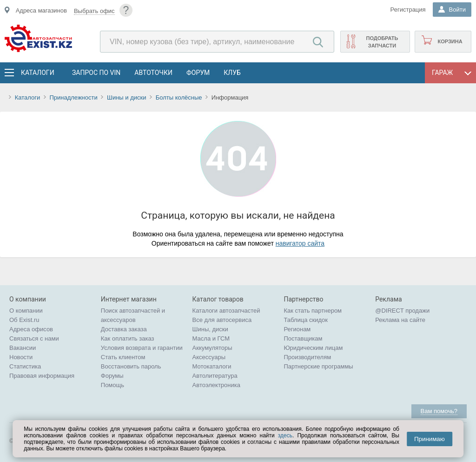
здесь (285, 435)
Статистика (25, 366)
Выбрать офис (94, 11)
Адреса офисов (31, 329)
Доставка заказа (124, 329)
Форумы (112, 376)
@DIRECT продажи (402, 311)
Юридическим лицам (313, 348)
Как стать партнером (313, 311)
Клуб (232, 73)
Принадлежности (73, 97)
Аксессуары (209, 357)
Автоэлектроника (216, 385)
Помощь (112, 385)
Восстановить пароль (131, 366)
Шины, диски (210, 329)
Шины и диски (126, 97)
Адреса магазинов (41, 10)
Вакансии (23, 348)
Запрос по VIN (96, 73)
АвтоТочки (153, 73)
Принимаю (430, 439)
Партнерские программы (318, 366)
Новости (21, 357)
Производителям (307, 357)
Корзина (450, 41)
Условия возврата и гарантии (142, 348)
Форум (198, 73)
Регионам (297, 329)
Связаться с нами (34, 338)
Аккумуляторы (212, 348)
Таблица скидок (306, 320)
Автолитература (215, 376)
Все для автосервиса (222, 320)
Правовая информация (42, 376)
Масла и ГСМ (211, 338)
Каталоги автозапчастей (226, 311)
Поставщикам (303, 338)
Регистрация (408, 10)
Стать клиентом (123, 357)
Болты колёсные (179, 97)
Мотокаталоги (212, 366)
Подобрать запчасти (382, 42)
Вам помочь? (439, 411)
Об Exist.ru (24, 320)
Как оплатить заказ (128, 338)
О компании (26, 311)
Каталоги (37, 73)
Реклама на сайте (400, 320)
